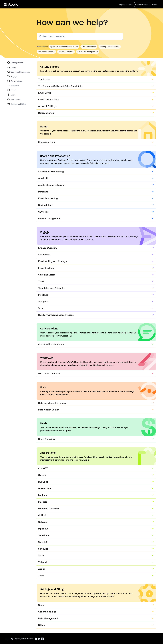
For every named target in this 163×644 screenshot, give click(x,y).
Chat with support (142, 4)
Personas (43, 192)
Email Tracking (46, 268)
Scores (42, 308)
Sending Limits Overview (110, 47)
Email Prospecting (48, 198)
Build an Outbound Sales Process (56, 315)
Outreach (43, 522)
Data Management (48, 618)
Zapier (42, 569)
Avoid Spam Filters (66, 52)
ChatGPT (43, 468)
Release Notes (46, 113)
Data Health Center (49, 410)
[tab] (15, 63)
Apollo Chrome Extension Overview (64, 47)
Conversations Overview (51, 344)
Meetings (43, 295)
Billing (42, 625)
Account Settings (47, 106)
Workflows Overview (49, 374)
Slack (41, 555)
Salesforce (44, 535)
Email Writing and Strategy (53, 261)
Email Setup (45, 93)
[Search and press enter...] (80, 36)
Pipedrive (43, 529)
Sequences (44, 255)
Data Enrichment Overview (52, 403)
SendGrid (43, 549)
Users (41, 605)
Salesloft (43, 542)
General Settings (47, 612)
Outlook (43, 515)
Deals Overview (47, 439)
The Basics (44, 79)
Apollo (8, 639)
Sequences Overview (46, 52)
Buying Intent (45, 205)
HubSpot (43, 482)
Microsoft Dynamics (49, 509)
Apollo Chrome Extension (52, 185)
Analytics (43, 301)
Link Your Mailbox (89, 47)
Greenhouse (45, 488)
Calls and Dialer (47, 275)
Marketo (43, 502)
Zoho (41, 576)
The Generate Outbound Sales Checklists (60, 86)
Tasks (41, 281)
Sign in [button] (155, 4)
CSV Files (43, 212)
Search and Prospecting (51, 172)
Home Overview (47, 142)
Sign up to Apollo (126, 4)
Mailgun (43, 495)
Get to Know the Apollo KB (88, 52)
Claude (42, 475)
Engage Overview (48, 248)
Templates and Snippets (51, 288)
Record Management (49, 218)
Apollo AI (43, 178)
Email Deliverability (49, 99)
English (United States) (23, 639)
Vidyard (43, 562)
